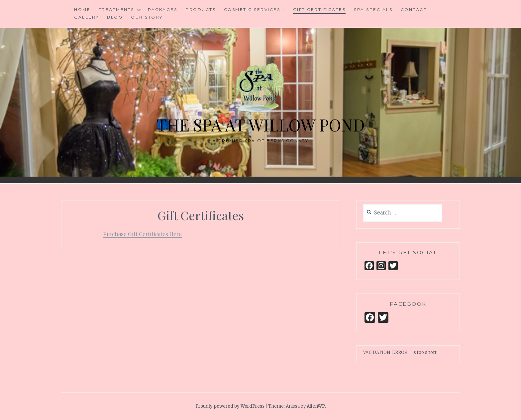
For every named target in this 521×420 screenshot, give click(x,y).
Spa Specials (373, 9)
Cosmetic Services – (255, 9)
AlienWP (316, 406)
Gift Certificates (319, 9)
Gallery (87, 17)
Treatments (116, 9)
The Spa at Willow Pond (261, 125)
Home (82, 9)
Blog (115, 17)
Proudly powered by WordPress (230, 406)
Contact (414, 9)
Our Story (147, 17)
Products (201, 9)
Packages (162, 9)
